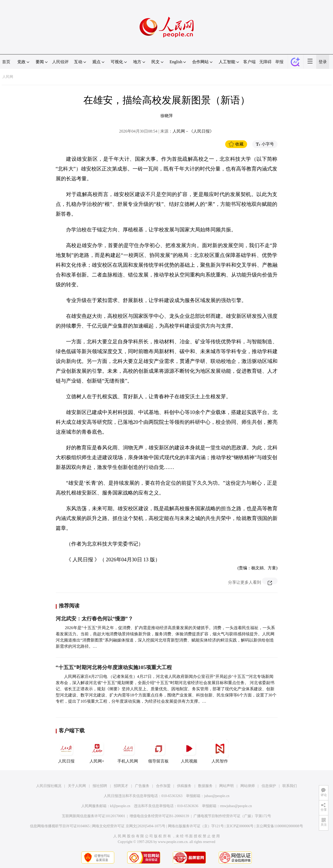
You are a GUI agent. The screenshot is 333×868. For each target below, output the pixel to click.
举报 (279, 62)
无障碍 (265, 62)
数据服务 (205, 786)
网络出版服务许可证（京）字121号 (196, 826)
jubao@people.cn (217, 796)
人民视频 (189, 751)
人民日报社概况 (49, 786)
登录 (323, 62)
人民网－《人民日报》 (193, 131)
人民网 (8, 77)
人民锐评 (60, 62)
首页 (6, 62)
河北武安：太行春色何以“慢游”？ (94, 619)
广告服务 (142, 786)
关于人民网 (77, 786)
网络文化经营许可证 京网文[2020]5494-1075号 (129, 826)
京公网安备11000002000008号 (279, 826)
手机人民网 (128, 751)
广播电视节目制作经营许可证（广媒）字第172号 (232, 816)
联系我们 (290, 786)
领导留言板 (158, 751)
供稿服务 (184, 786)
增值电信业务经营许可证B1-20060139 (159, 816)
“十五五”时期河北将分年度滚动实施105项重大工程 (114, 667)
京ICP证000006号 (240, 826)
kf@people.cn (120, 806)
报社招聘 (100, 786)
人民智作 (220, 751)
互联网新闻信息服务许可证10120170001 (94, 816)
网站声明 (226, 786)
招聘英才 (121, 786)
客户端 (249, 62)
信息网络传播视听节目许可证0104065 (60, 826)
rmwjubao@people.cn (236, 806)
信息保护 (269, 786)
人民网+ (97, 751)
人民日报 (66, 751)
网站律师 (248, 786)
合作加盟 (163, 786)
